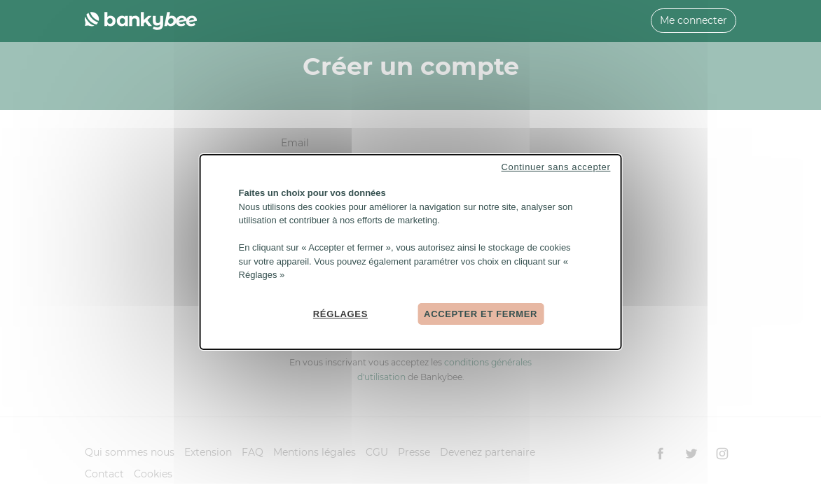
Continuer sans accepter (556, 167)
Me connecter (694, 20)
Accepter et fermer (481, 313)
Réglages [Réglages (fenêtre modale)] (340, 313)
